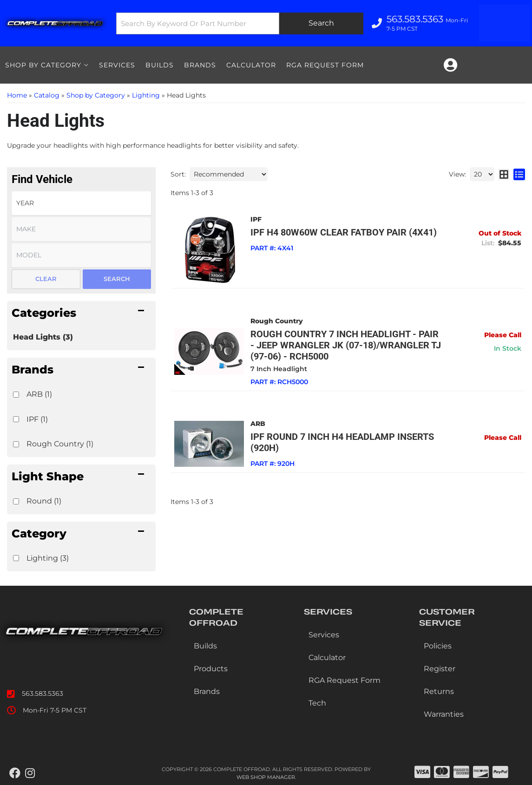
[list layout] (519, 174)
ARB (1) (39, 394)
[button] (237, 23)
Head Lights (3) (43, 337)
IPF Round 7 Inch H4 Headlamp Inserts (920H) (343, 442)
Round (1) (44, 501)
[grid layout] (504, 174)
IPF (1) (37, 419)
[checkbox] (16, 395)
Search (117, 279)
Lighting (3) (48, 558)
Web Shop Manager (266, 777)
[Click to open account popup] (450, 65)
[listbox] (81, 203)
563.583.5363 (43, 693)
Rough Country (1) (60, 444)
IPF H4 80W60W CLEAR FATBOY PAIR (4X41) (344, 232)
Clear (46, 279)
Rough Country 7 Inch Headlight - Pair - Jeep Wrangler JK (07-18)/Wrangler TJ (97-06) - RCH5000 (346, 345)
